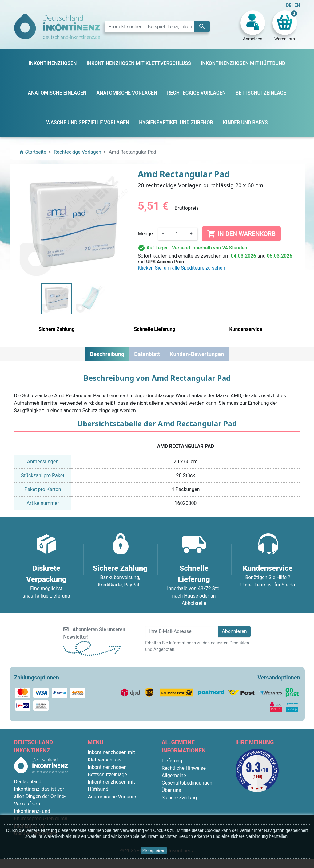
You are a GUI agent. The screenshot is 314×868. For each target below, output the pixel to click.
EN (297, 5)
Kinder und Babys (107, 811)
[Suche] (157, 26)
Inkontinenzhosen (107, 767)
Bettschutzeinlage (108, 775)
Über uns (171, 790)
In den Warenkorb (241, 234)
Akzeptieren (154, 850)
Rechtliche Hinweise (184, 768)
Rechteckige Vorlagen (112, 804)
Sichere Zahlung (179, 798)
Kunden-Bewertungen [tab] (197, 354)
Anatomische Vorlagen (113, 797)
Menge (145, 234)
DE (289, 5)
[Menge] (177, 234)
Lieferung (172, 761)
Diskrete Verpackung (184, 805)
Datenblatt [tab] (147, 354)
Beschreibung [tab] (107, 354)
